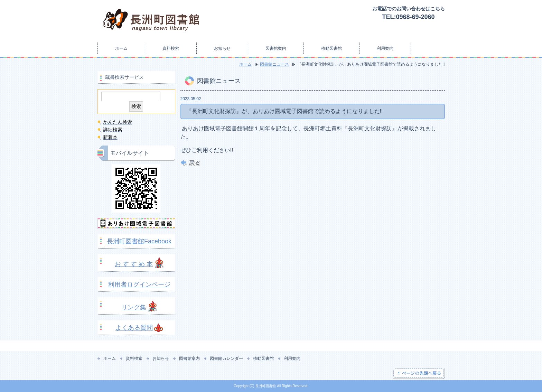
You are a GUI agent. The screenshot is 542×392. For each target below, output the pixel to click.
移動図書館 (331, 48)
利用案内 (385, 48)
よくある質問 (134, 328)
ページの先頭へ (419, 373)
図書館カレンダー (226, 358)
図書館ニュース (274, 64)
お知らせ (222, 48)
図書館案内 (276, 48)
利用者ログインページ (139, 284)
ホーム (121, 48)
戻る (190, 163)
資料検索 (171, 48)
